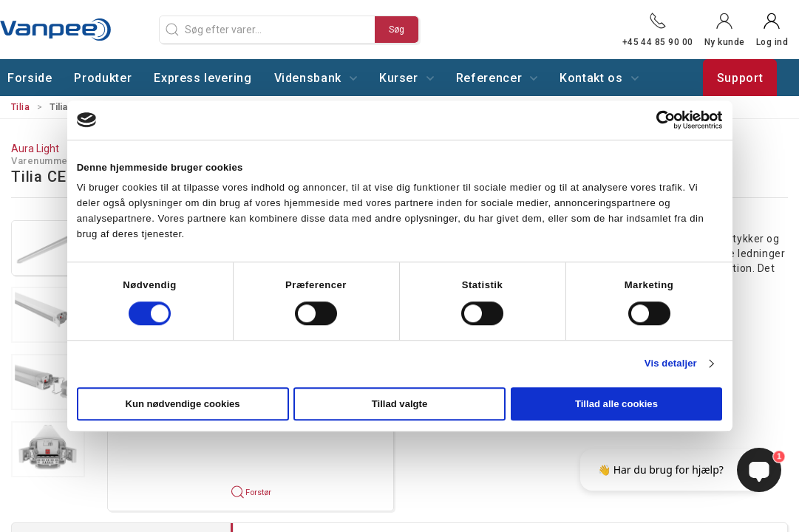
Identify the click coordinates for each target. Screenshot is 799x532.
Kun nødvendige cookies (182, 405)
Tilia (20, 107)
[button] (48, 248)
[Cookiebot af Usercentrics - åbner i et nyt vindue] (657, 120)
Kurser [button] (407, 78)
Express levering (203, 78)
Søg (397, 30)
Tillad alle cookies (616, 405)
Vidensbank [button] (316, 78)
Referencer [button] (497, 78)
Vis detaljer (671, 364)
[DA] (74, 30)
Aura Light (35, 149)
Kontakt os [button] (599, 78)
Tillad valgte (400, 405)
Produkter (103, 78)
